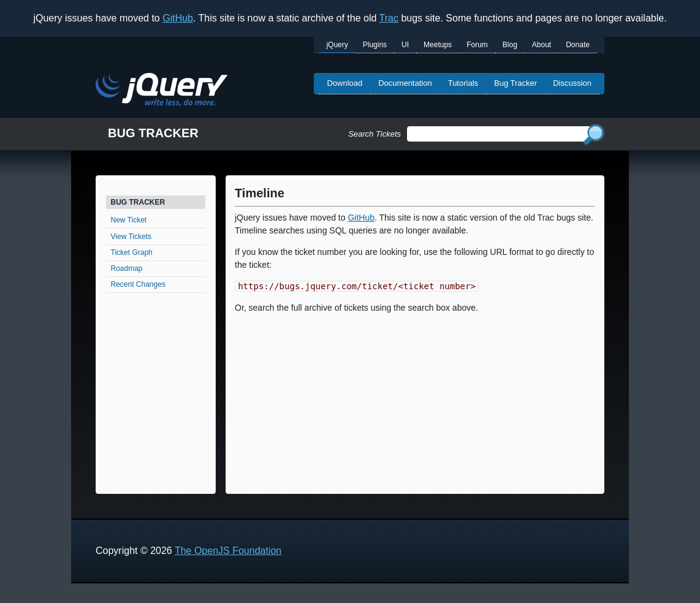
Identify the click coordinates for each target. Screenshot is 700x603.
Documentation (405, 83)
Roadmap (127, 268)
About (542, 45)
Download (344, 83)
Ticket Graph (132, 252)
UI (405, 45)
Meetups (438, 45)
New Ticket (129, 220)
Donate (578, 45)
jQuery (337, 45)
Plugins (375, 45)
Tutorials (463, 83)
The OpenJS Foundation (228, 551)
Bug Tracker (515, 83)
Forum (477, 45)
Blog (510, 45)
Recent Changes (138, 284)
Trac (389, 18)
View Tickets (131, 237)
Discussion (572, 83)
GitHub (178, 18)
